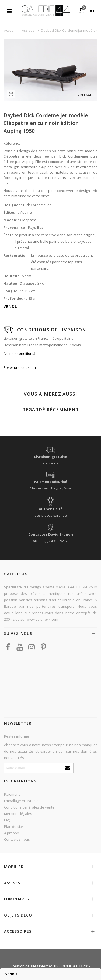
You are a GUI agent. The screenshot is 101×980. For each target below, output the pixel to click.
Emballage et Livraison (22, 801)
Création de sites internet (31, 966)
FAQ (7, 820)
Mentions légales (18, 814)
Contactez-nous (17, 839)
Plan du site (14, 827)
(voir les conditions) (19, 353)
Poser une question (20, 367)
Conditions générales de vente (29, 807)
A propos (11, 833)
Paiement (12, 794)
